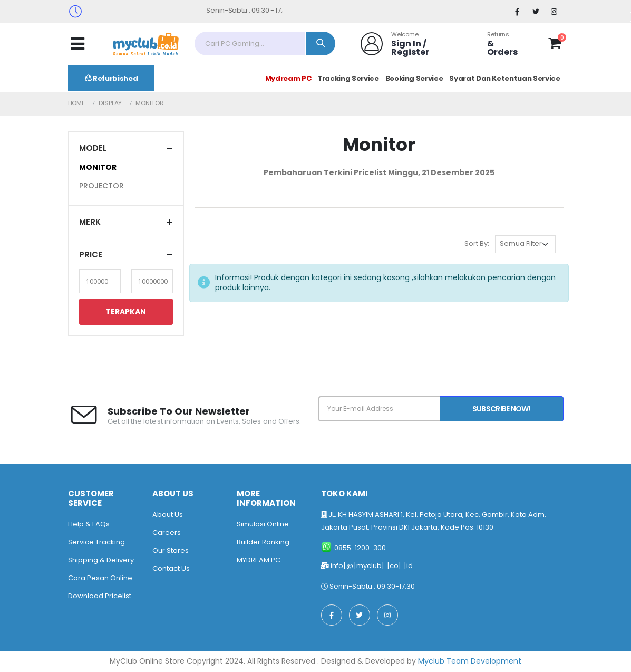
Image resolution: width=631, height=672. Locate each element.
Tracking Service (348, 78)
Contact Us (171, 568)
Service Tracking (96, 542)
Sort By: (477, 243)
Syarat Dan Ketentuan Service (504, 78)
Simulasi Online (263, 524)
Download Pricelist (100, 596)
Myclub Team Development (470, 661)
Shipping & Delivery (101, 560)
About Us (168, 515)
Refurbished (111, 78)
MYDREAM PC (259, 560)
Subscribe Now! (501, 409)
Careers (167, 532)
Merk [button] (90, 222)
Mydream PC (288, 78)
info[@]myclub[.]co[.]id (372, 566)
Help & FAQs (89, 524)
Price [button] (91, 255)
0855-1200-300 (360, 548)
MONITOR (98, 167)
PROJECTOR (101, 186)
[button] (555, 45)
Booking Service (414, 78)
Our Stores (171, 550)
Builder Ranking (263, 542)
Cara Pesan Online (100, 578)
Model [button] (93, 148)
